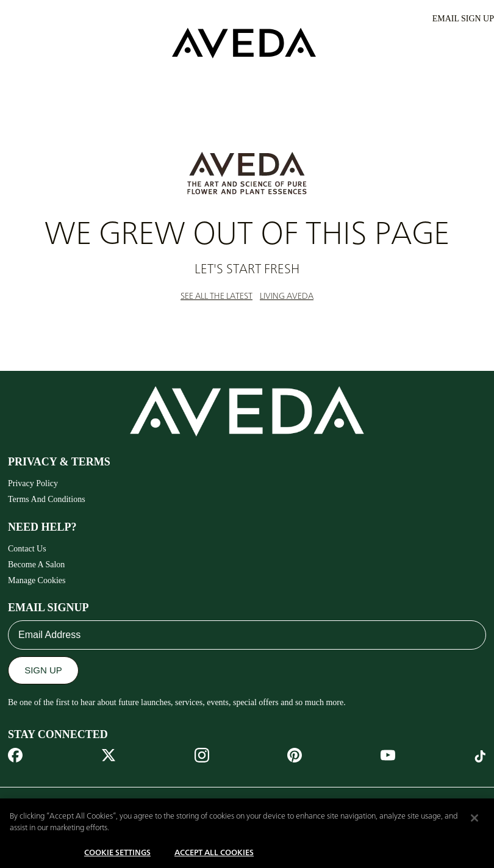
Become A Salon (36, 565)
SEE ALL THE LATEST (217, 296)
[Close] (474, 824)
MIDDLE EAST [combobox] (52, 804)
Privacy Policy (33, 483)
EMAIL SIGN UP (463, 19)
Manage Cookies (37, 580)
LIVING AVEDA (287, 296)
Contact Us (27, 549)
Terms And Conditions (47, 499)
